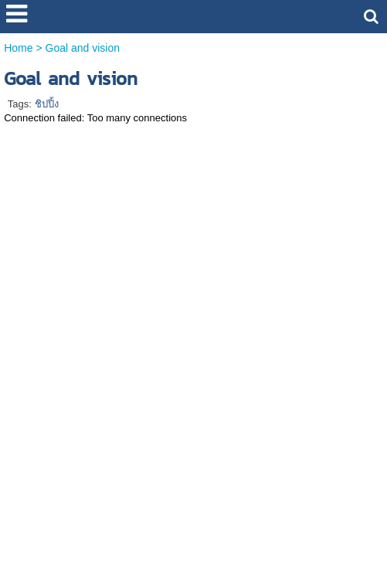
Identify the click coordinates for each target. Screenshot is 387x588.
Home (18, 48)
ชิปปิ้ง (47, 104)
